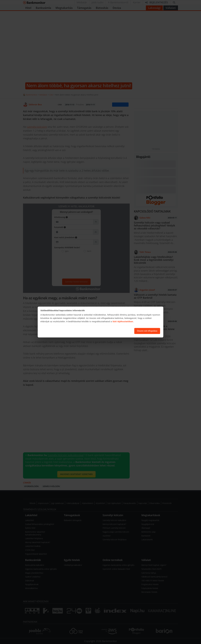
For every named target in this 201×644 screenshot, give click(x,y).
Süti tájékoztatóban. (123, 322)
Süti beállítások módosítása (117, 331)
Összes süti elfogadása (147, 331)
